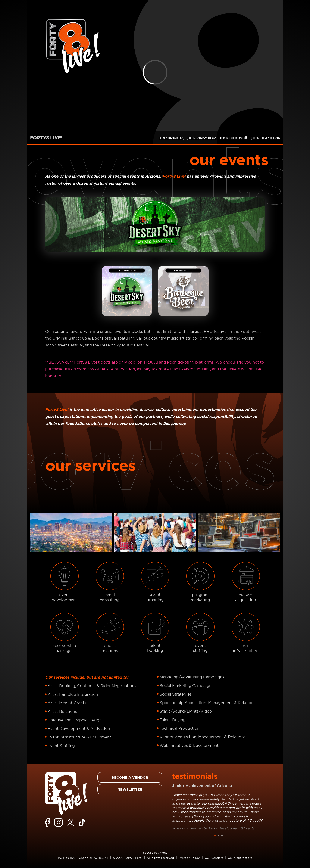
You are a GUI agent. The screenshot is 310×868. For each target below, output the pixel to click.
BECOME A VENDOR (130, 777)
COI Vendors (214, 858)
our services (202, 138)
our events (171, 138)
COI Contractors (240, 858)
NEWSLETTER (130, 789)
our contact (234, 138)
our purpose (266, 138)
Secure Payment (155, 853)
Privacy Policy (189, 858)
